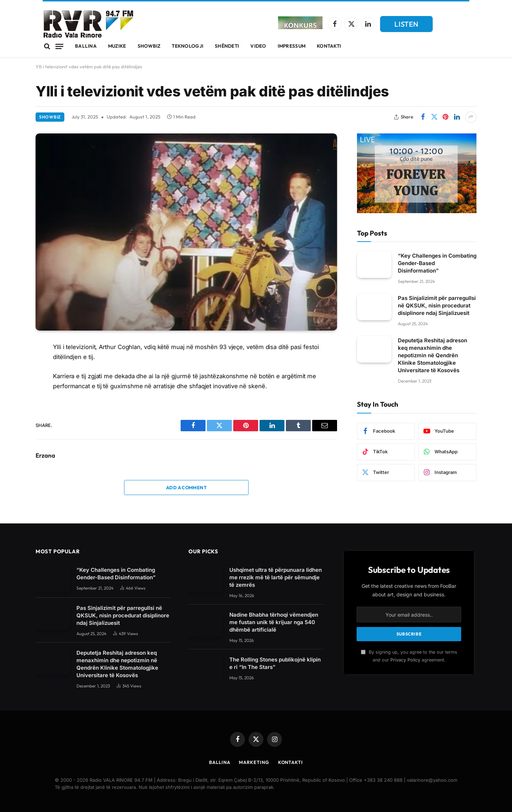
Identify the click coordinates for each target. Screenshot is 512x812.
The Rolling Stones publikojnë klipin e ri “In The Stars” (275, 663)
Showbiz (149, 46)
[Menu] (59, 46)
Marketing (254, 762)
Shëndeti (227, 46)
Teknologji (188, 46)
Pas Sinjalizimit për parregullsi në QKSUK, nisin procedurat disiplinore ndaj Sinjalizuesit (437, 305)
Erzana (45, 455)
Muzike (117, 46)
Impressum (292, 46)
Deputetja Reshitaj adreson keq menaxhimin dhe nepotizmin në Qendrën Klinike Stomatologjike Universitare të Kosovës (433, 355)
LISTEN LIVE (406, 26)
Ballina (86, 46)
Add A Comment (186, 487)
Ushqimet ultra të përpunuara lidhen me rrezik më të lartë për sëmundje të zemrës (276, 577)
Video (258, 46)
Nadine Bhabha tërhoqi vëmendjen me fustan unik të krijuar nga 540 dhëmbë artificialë (274, 622)
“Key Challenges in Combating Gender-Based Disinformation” (437, 263)
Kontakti (329, 46)
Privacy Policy (405, 660)
